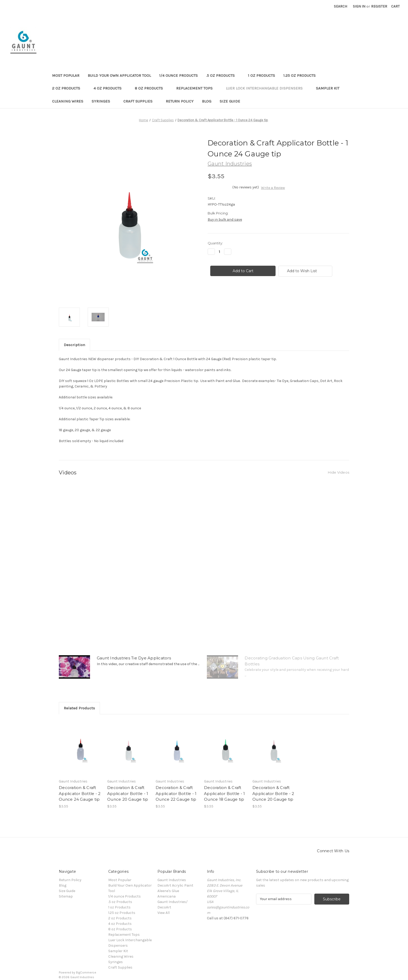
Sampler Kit (328, 88)
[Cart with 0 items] (395, 6)
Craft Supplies (140, 101)
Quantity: (215, 243)
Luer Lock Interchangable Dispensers (267, 88)
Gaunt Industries (172, 880)
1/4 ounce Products (178, 75)
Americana (167, 896)
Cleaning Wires (68, 101)
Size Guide (230, 101)
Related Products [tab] (79, 708)
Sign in (359, 6)
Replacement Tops (197, 88)
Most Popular (66, 75)
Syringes (103, 101)
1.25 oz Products (302, 75)
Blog (207, 101)
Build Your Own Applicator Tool (119, 75)
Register (379, 6)
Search (340, 6)
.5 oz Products (223, 75)
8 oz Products (151, 88)
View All (164, 913)
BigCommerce (86, 972)
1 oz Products (262, 75)
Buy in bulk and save (225, 219)
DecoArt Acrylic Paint (175, 885)
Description (74, 345)
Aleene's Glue (168, 891)
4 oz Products (110, 88)
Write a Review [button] (273, 188)
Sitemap (66, 896)
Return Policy (180, 101)
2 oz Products (69, 88)
